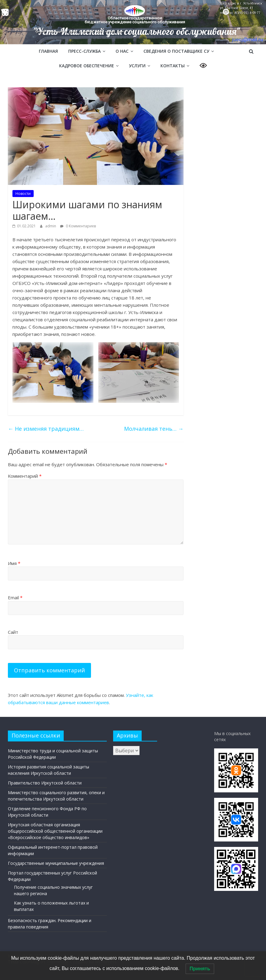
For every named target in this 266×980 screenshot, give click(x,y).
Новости (23, 194)
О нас (122, 51)
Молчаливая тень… (154, 429)
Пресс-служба (84, 51)
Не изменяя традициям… (46, 429)
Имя (14, 563)
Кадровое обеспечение (87, 66)
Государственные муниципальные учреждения (56, 863)
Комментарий (25, 476)
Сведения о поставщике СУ (176, 51)
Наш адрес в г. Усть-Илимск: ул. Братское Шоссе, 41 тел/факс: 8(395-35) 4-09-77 (241, 8)
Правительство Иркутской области (45, 783)
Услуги (137, 66)
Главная (48, 51)
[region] (133, 22)
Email (15, 597)
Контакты (173, 66)
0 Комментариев (78, 226)
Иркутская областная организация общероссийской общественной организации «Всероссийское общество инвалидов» (55, 831)
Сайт (13, 632)
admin (51, 226)
